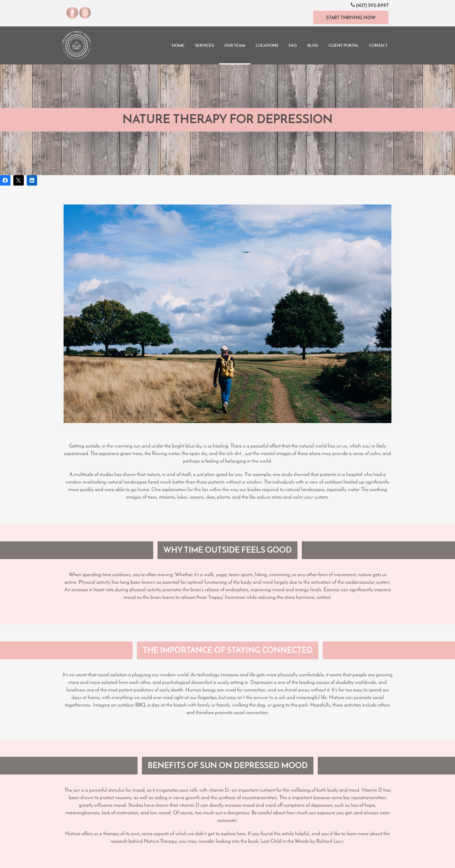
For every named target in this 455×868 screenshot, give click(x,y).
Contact (378, 45)
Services (204, 45)
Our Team (235, 45)
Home (178, 45)
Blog (313, 45)
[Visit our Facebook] (72, 13)
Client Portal (344, 45)
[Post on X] (19, 180)
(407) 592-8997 (370, 5)
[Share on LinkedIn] (32, 180)
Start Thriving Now (351, 17)
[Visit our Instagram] (85, 13)
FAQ (293, 45)
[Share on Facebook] (5, 180)
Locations (267, 45)
